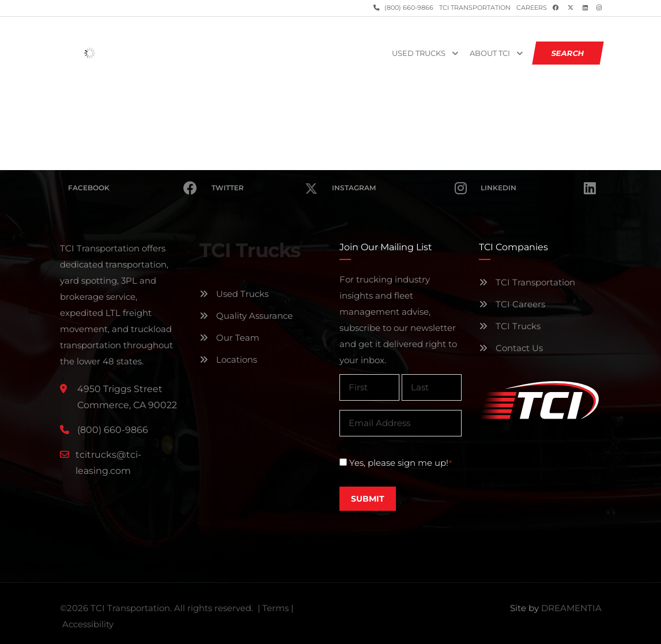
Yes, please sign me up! (401, 463)
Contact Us (511, 348)
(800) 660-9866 (408, 8)
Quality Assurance (246, 316)
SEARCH (568, 53)
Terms (275, 608)
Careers (532, 8)
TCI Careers (512, 304)
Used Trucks (419, 53)
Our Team (229, 338)
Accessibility (88, 624)
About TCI (490, 53)
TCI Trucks (510, 326)
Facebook (133, 188)
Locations (228, 359)
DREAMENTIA (571, 608)
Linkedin (538, 188)
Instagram (399, 188)
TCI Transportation (475, 8)
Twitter (265, 181)
